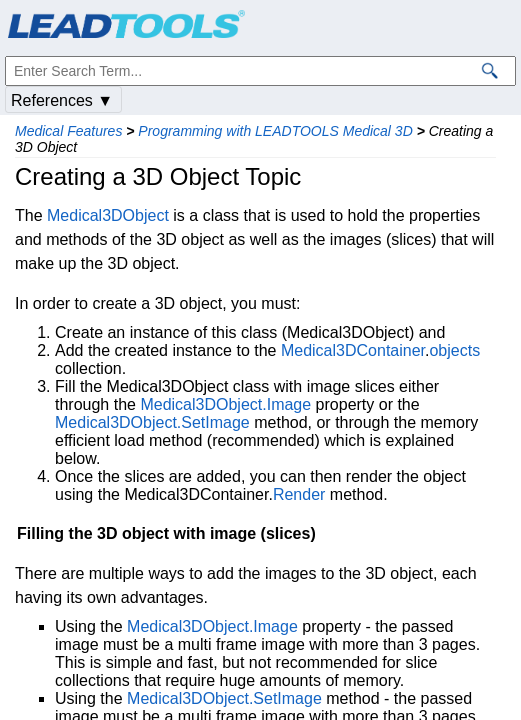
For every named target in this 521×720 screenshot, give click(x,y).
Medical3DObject (108, 215)
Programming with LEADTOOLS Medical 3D (275, 131)
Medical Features (68, 131)
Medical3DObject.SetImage (152, 422)
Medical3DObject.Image (225, 404)
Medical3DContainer (353, 350)
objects (454, 350)
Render (299, 494)
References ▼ (62, 100)
